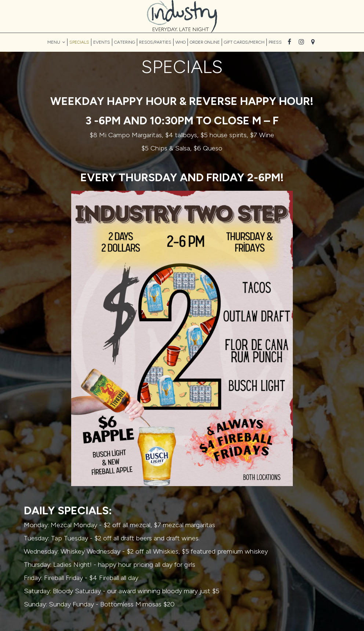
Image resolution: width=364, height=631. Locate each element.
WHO (181, 42)
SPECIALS (79, 42)
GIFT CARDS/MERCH (244, 42)
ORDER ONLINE (205, 42)
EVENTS (102, 42)
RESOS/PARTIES (155, 42)
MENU (56, 42)
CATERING (125, 42)
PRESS (275, 42)
